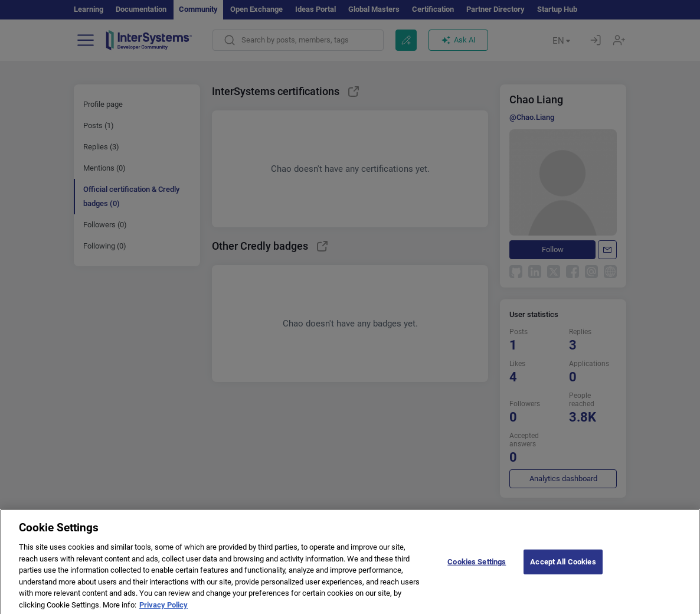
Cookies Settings (477, 569)
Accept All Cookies (563, 569)
